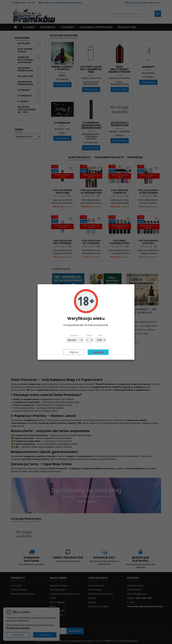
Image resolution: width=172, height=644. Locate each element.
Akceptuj (98, 352)
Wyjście (74, 352)
